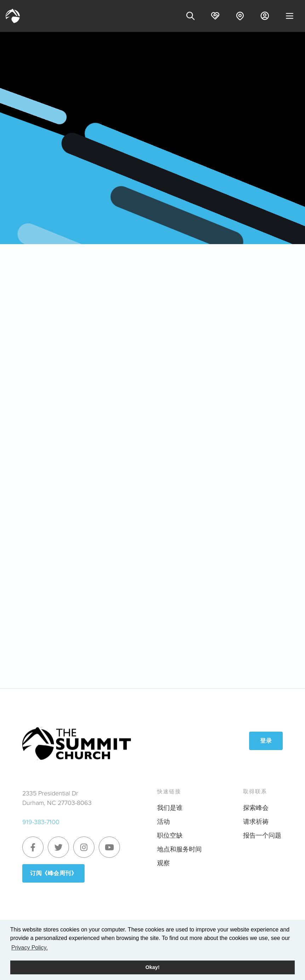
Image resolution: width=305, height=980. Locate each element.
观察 (163, 863)
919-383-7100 (41, 822)
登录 (266, 741)
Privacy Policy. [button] (30, 948)
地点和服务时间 (179, 849)
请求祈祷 (256, 822)
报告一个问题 (262, 835)
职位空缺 (170, 835)
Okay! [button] (152, 967)
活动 (163, 822)
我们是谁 (170, 808)
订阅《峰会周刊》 (53, 873)
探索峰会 (256, 808)
